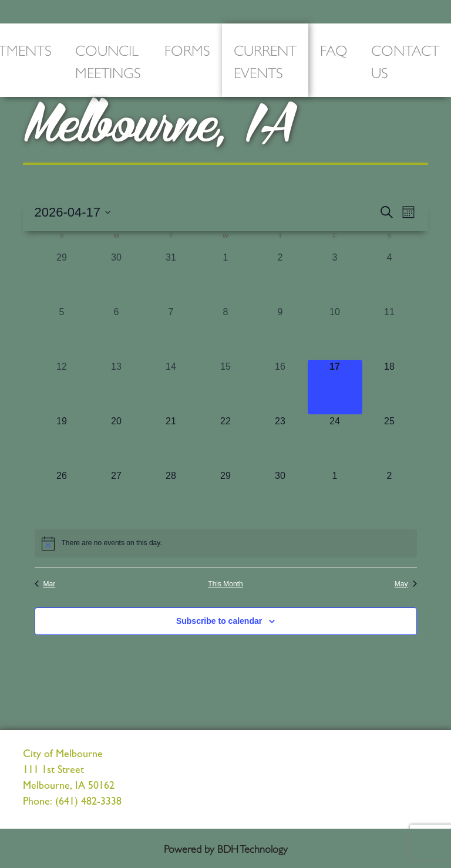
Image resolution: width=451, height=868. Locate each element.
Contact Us (405, 60)
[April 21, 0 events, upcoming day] (171, 442)
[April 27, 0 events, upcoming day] (117, 496)
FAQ (334, 49)
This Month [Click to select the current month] (225, 584)
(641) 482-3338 (88, 803)
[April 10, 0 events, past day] (335, 332)
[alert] (226, 543)
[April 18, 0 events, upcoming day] (390, 387)
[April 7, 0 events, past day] (171, 332)
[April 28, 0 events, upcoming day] (171, 496)
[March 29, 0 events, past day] (62, 278)
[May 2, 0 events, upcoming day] (390, 496)
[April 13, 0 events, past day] (117, 387)
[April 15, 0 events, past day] (226, 387)
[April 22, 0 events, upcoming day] (226, 442)
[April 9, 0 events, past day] (280, 332)
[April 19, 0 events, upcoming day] (62, 442)
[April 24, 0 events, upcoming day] (335, 442)
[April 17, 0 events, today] (335, 387)
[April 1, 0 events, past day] (226, 278)
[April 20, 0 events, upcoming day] (117, 442)
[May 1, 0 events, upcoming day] (335, 496)
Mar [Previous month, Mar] (45, 584)
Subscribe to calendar (219, 621)
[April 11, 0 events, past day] (390, 332)
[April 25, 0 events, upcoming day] (390, 442)
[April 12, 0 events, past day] (62, 387)
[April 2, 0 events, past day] (280, 278)
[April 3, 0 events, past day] (335, 278)
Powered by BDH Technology (226, 848)
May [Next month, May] (406, 584)
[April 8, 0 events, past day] (226, 332)
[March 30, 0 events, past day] (117, 278)
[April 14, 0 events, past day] (171, 387)
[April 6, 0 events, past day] (117, 332)
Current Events (265, 60)
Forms (187, 49)
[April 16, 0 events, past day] (280, 387)
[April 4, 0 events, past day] (390, 278)
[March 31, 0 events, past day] (171, 278)
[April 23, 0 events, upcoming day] (280, 442)
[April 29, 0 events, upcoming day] (226, 496)
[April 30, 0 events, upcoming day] (280, 496)
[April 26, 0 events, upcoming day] (62, 496)
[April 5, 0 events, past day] (62, 332)
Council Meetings (108, 60)
